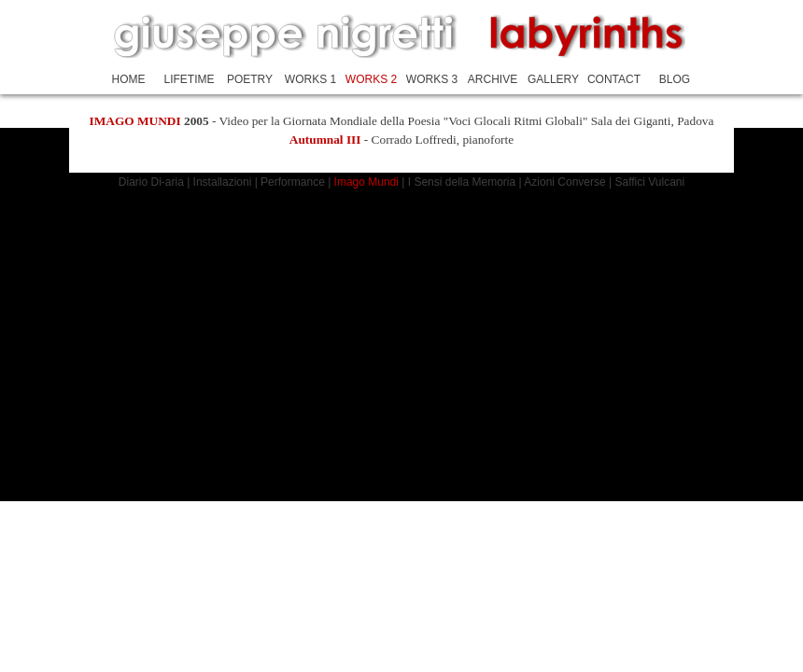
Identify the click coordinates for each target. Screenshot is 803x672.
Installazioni (224, 182)
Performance (294, 182)
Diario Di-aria (151, 182)
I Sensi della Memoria (462, 182)
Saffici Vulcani (649, 182)
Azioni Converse (564, 182)
